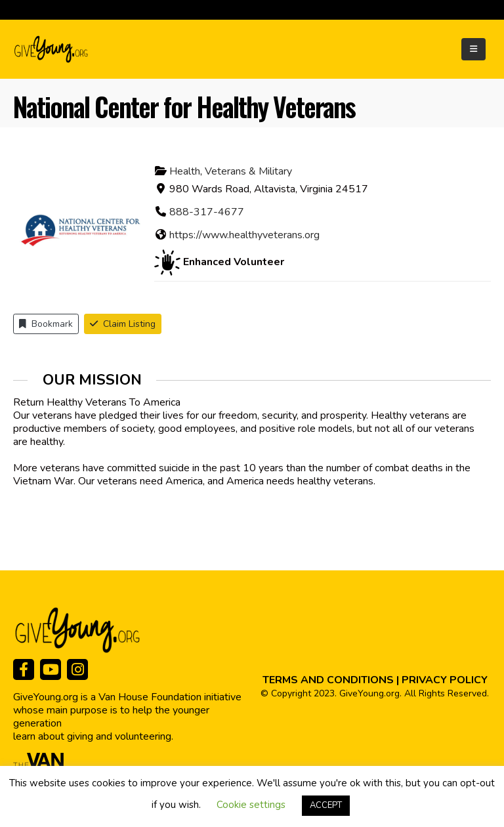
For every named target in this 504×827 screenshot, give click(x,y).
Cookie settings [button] (251, 805)
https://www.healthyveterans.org (244, 235)
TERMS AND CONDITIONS (328, 680)
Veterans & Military (248, 171)
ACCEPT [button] (326, 805)
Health (185, 171)
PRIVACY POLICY (445, 680)
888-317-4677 (207, 212)
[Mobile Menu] (473, 49)
